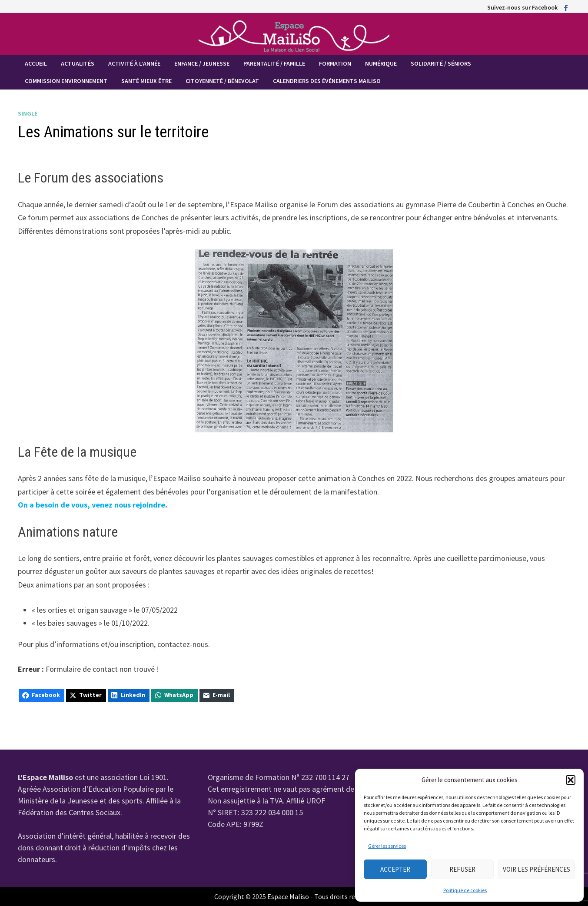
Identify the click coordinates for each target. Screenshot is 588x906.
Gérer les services (387, 846)
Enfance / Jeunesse (202, 63)
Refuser (462, 869)
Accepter (395, 869)
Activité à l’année (134, 63)
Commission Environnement (66, 81)
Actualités (78, 63)
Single (28, 113)
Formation (335, 63)
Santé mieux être (146, 81)
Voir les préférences (537, 869)
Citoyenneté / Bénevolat (222, 81)
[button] (571, 780)
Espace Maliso (288, 896)
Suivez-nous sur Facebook (522, 7)
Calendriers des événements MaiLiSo (327, 81)
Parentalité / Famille (274, 63)
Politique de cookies (465, 890)
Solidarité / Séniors (441, 63)
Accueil (36, 63)
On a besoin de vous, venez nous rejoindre (91, 505)
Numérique (381, 63)
